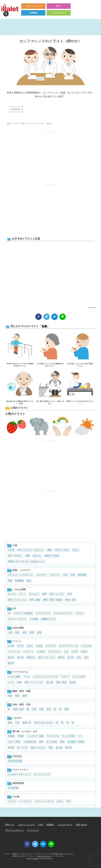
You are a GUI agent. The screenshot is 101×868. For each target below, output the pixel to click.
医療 (23, 124)
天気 (34, 709)
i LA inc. (36, 858)
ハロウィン (29, 652)
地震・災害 (18, 709)
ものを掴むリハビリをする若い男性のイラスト (80, 365)
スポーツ (65, 677)
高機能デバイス (49, 619)
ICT (14, 609)
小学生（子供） (62, 550)
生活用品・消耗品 (76, 742)
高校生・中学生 (52, 556)
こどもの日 (86, 646)
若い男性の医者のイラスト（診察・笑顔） (50, 402)
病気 (29, 581)
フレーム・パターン (44, 801)
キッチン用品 (69, 736)
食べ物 (59, 748)
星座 (49, 709)
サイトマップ (33, 830)
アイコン (12, 801)
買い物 (50, 682)
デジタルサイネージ (63, 613)
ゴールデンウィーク (68, 646)
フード (22, 594)
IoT (9, 613)
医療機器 (19, 581)
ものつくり (34, 594)
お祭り (30, 646)
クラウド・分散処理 (23, 613)
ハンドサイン (26, 801)
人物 (15, 545)
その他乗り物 (30, 742)
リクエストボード (59, 13)
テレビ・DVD (79, 677)
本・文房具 (52, 742)
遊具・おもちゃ (38, 748)
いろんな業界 (19, 589)
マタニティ (55, 575)
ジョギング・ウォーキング (45, 677)
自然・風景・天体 (22, 704)
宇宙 (41, 709)
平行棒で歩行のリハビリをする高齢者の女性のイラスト (20, 365)
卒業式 (84, 652)
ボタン (60, 801)
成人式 (20, 657)
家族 (50, 550)
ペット (11, 682)
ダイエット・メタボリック (20, 575)
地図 (10, 696)
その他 (11, 550)
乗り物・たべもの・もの (25, 731)
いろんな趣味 (14, 677)
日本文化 (17, 756)
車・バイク (22, 748)
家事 (19, 682)
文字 (68, 801)
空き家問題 (13, 788)
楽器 (62, 742)
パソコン (80, 613)
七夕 (66, 652)
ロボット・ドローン (17, 619)
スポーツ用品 (14, 742)
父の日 (71, 657)
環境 (39, 632)
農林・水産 (70, 600)
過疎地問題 (18, 783)
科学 (70, 594)
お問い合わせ (82, 825)
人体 (65, 575)
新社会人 (31, 657)
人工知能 (34, 619)
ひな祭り (41, 652)
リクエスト (16, 109)
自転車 (11, 748)
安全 (17, 632)
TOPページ (10, 825)
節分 (79, 657)
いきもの (17, 718)
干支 (17, 723)
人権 (10, 632)
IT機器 (21, 736)
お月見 (11, 646)
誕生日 (11, 663)
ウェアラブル (53, 736)
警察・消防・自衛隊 (53, 600)
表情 (28, 556)
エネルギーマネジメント (19, 774)
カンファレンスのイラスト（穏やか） (50, 41)
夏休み (11, 657)
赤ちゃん (37, 556)
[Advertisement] (50, 156)
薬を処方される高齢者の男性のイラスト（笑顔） (20, 402)
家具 (17, 696)
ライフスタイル (20, 672)
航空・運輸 (35, 600)
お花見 (39, 646)
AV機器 (11, 736)
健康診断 (82, 575)
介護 (73, 575)
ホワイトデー (55, 652)
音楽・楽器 (61, 682)
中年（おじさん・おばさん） (31, 550)
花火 (86, 657)
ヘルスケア (41, 575)
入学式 (75, 652)
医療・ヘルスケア (13, 124)
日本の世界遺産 (15, 761)
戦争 (25, 632)
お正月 (20, 646)
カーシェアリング (42, 774)
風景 (67, 709)
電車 (51, 748)
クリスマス (51, 646)
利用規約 (33, 13)
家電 (41, 742)
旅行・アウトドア (47, 657)
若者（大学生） (15, 556)
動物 (10, 723)
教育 (44, 594)
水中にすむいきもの (43, 723)
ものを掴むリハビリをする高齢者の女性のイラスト (50, 365)
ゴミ (80, 736)
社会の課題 (18, 628)
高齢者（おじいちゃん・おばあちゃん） (27, 561)
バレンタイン (14, 652)
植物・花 (27, 723)
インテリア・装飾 (35, 736)
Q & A (59, 6)
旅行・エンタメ (57, 594)
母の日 (61, 657)
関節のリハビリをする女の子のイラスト (80, 402)
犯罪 (32, 632)
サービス (12, 594)
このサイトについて (33, 6)
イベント (17, 641)
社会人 (76, 550)
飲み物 (68, 748)
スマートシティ (20, 770)
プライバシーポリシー (14, 830)
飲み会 (73, 682)
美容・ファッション (17, 600)
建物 (25, 696)
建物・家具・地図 (22, 691)
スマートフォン (43, 613)
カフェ (27, 677)
